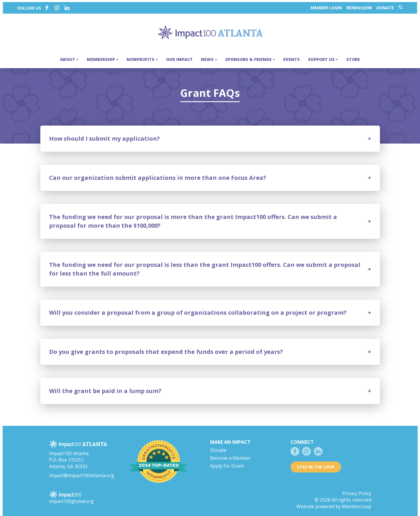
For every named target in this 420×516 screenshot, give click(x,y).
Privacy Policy (357, 489)
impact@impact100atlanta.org (82, 471)
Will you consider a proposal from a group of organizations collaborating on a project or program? (198, 309)
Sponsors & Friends (250, 57)
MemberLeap (357, 503)
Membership (103, 57)
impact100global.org (71, 497)
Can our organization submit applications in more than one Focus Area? (158, 174)
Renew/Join (362, 6)
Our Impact (179, 57)
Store (353, 57)
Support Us (323, 57)
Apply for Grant (227, 462)
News (209, 57)
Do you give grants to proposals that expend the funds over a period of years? (166, 348)
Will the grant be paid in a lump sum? (105, 387)
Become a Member (231, 454)
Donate (388, 6)
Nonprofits (142, 57)
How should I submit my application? (104, 135)
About (69, 57)
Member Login (329, 6)
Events (292, 57)
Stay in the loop (316, 463)
